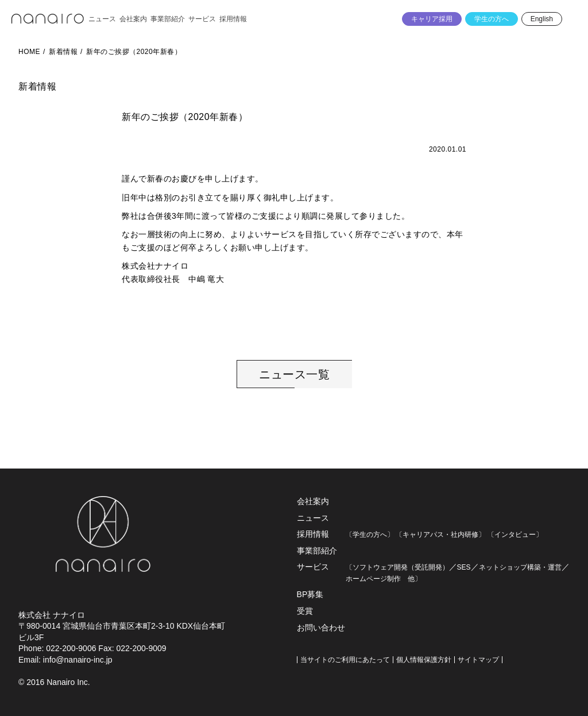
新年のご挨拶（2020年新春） (134, 52)
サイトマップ (478, 660)
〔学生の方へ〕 (370, 535)
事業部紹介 (317, 551)
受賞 (305, 611)
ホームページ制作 (373, 579)
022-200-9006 (71, 648)
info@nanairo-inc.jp (78, 660)
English (542, 19)
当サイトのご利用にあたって (345, 660)
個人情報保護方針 (424, 660)
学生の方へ (492, 19)
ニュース (313, 518)
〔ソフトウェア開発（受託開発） (397, 567)
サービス (313, 567)
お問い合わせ (321, 628)
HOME (29, 52)
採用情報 (313, 534)
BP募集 (310, 594)
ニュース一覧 (294, 374)
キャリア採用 (432, 19)
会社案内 (313, 501)
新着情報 (63, 52)
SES (464, 567)
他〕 (411, 579)
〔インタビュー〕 (515, 535)
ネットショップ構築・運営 (520, 567)
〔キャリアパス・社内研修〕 (440, 535)
